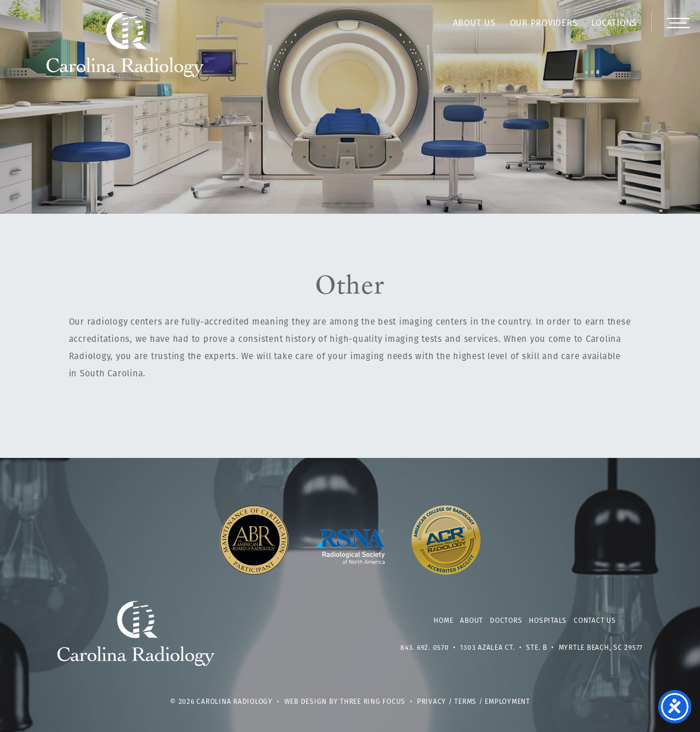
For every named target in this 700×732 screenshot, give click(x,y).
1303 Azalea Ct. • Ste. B (504, 648)
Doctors (506, 621)
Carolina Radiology (125, 51)
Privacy (432, 702)
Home (443, 621)
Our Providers (544, 24)
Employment (507, 702)
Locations (614, 24)
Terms (465, 702)
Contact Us (595, 621)
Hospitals (548, 621)
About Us (474, 24)
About (471, 621)
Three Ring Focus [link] (373, 702)
